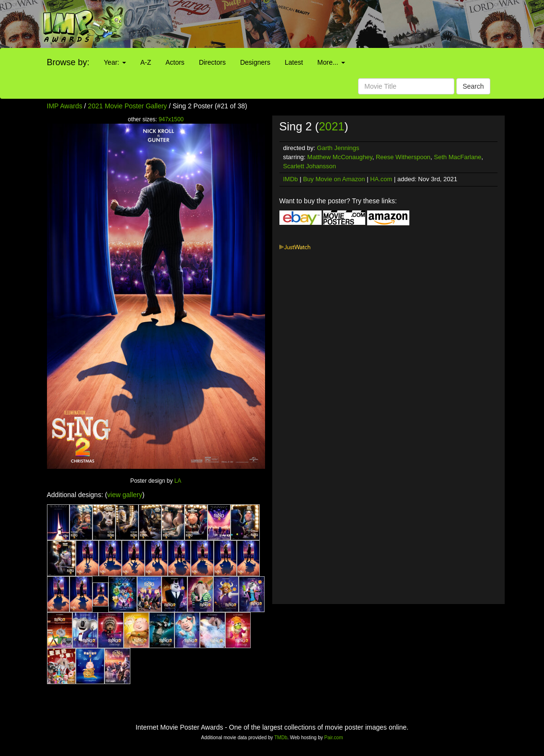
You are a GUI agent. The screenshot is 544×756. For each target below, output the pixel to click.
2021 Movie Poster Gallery (127, 106)
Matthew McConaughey (340, 157)
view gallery (125, 495)
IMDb (291, 179)
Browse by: (68, 62)
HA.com (381, 179)
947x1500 (171, 119)
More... (331, 62)
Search (473, 86)
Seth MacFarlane (457, 157)
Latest (294, 62)
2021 (331, 126)
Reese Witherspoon (403, 157)
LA (178, 481)
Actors (175, 62)
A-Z (146, 62)
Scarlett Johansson (310, 166)
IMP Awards (65, 106)
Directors (212, 62)
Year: (115, 62)
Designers (255, 62)
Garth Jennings (338, 148)
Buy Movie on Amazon (334, 179)
